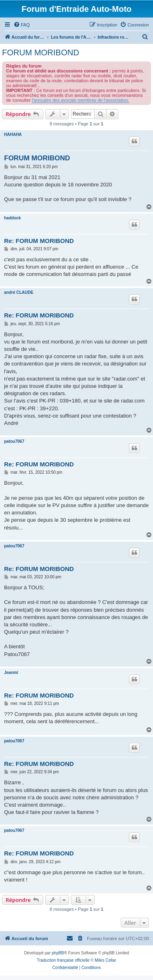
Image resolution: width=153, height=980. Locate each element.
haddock (12, 218)
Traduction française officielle (63, 960)
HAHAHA (13, 135)
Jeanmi (11, 673)
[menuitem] (22, 25)
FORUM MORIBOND (41, 52)
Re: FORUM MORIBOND (39, 241)
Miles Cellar (105, 960)
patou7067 (14, 441)
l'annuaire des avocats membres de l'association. (81, 100)
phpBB (58, 953)
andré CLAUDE (19, 292)
